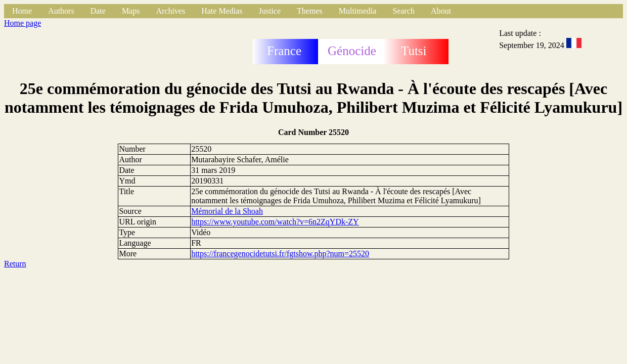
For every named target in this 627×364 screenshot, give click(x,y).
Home (22, 11)
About (441, 11)
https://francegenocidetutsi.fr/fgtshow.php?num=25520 (280, 254)
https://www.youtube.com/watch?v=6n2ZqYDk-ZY (275, 222)
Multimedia (358, 11)
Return (15, 264)
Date (98, 11)
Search (404, 11)
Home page (23, 23)
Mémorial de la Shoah (227, 211)
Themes (310, 11)
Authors (61, 11)
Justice (270, 11)
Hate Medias (222, 11)
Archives (170, 11)
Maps (131, 11)
